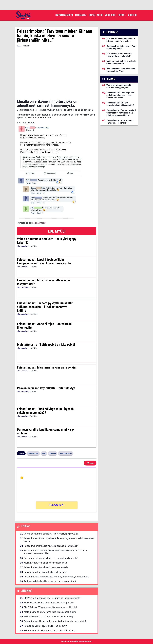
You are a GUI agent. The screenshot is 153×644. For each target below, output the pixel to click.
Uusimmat (25, 527)
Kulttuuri (132, 15)
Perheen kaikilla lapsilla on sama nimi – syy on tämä (46, 431)
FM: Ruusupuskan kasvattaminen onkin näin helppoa (50, 631)
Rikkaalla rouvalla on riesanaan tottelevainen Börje (49, 617)
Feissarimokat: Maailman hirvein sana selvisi (47, 367)
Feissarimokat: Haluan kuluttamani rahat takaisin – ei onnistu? (55, 621)
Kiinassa (53, 453)
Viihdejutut (110, 15)
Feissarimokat (39, 223)
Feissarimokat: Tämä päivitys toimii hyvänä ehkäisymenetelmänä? (45, 411)
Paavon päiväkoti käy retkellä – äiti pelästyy (46, 388)
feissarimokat (33, 453)
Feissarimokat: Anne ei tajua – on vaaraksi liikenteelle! (45, 326)
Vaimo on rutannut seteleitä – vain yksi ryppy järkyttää (47, 241)
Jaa (90, 463)
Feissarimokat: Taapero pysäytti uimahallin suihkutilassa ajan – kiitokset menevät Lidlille (45, 307)
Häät (44, 453)
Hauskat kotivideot (64, 15)
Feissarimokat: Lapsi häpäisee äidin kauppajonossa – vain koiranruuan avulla (44, 261)
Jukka (19, 46)
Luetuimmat (26, 591)
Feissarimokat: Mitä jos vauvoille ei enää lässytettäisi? (44, 282)
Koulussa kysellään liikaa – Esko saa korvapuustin (49, 603)
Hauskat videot (96, 15)
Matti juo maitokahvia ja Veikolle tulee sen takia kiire (50, 612)
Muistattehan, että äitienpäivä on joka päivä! (46, 345)
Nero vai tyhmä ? (66, 453)
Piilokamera (81, 15)
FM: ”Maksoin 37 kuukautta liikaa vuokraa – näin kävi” (51, 607)
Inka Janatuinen (23, 246)
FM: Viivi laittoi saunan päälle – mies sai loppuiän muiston (53, 598)
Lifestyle (122, 15)
